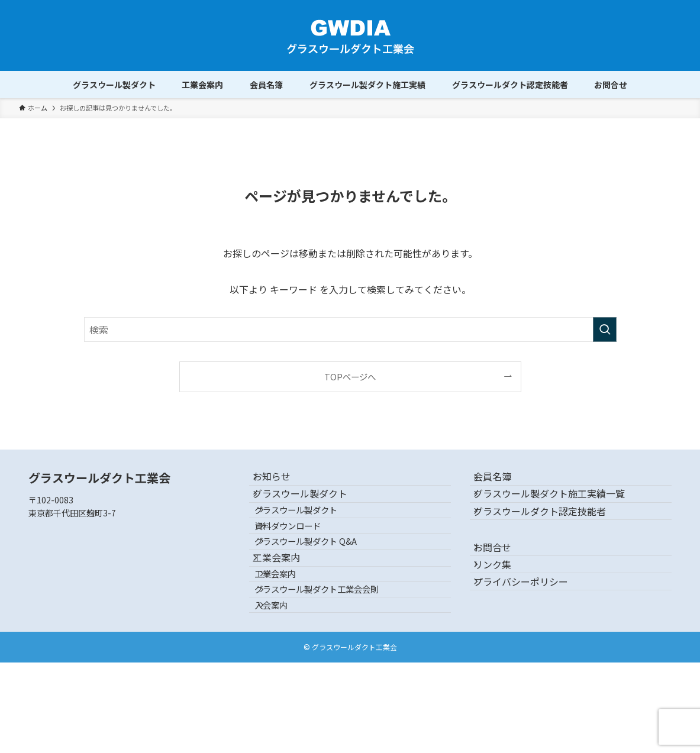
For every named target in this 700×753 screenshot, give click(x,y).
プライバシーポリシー (531, 641)
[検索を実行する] (605, 329)
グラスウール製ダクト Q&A (322, 587)
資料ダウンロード (304, 562)
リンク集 (503, 613)
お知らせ (282, 482)
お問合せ (503, 585)
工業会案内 (287, 614)
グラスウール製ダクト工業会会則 (333, 665)
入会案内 (287, 691)
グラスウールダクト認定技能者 (550, 538)
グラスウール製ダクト (311, 510)
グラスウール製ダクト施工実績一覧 (560, 510)
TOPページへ (350, 376)
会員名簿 (503, 482)
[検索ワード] (350, 329)
